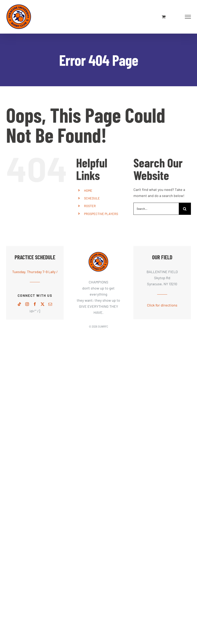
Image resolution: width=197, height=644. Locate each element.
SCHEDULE (92, 198)
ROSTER (90, 206)
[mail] (50, 304)
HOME (88, 190)
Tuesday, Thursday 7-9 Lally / (35, 272)
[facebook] (35, 304)
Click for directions (162, 305)
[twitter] (43, 304)
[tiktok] (19, 304)
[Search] (185, 209)
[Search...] (156, 209)
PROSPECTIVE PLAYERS (101, 214)
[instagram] (27, 304)
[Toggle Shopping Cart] (164, 17)
